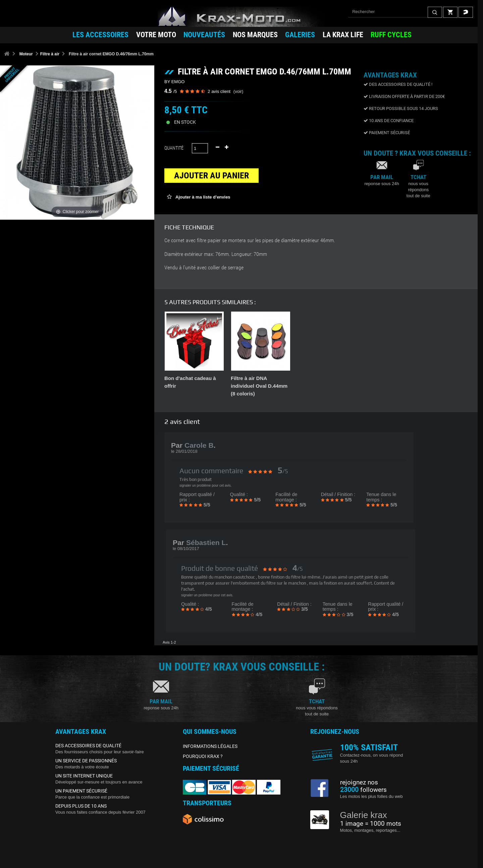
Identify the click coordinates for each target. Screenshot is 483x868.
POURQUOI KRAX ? (203, 756)
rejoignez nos (359, 782)
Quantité (174, 148)
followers (363, 790)
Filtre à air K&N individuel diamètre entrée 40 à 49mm (254, 386)
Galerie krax (364, 815)
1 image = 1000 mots (371, 824)
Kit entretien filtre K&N (191, 378)
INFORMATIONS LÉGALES (210, 746)
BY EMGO (174, 82)
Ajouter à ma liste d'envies (202, 197)
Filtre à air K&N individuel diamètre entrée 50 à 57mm (320, 386)
